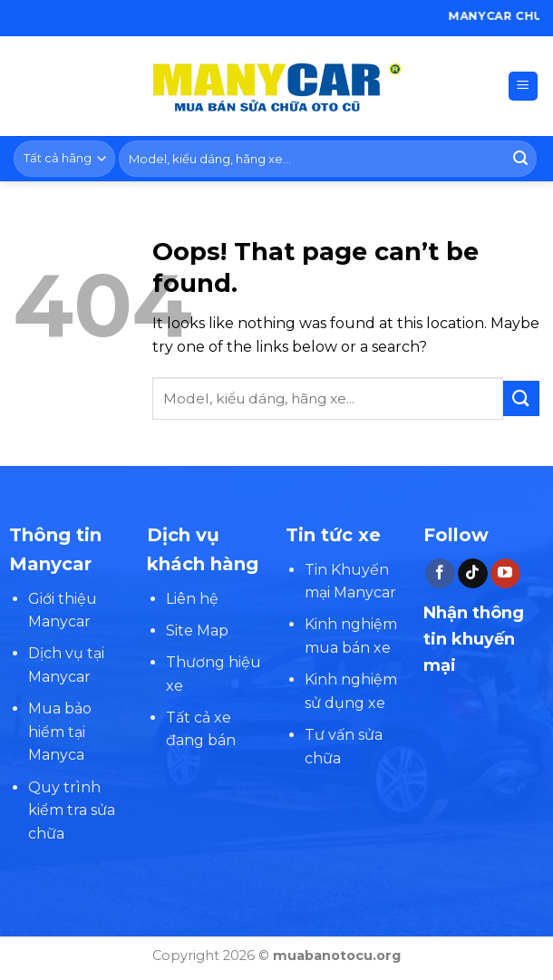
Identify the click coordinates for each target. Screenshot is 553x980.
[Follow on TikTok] (473, 574)
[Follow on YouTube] (505, 574)
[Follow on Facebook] (440, 574)
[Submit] (520, 159)
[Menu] (524, 87)
